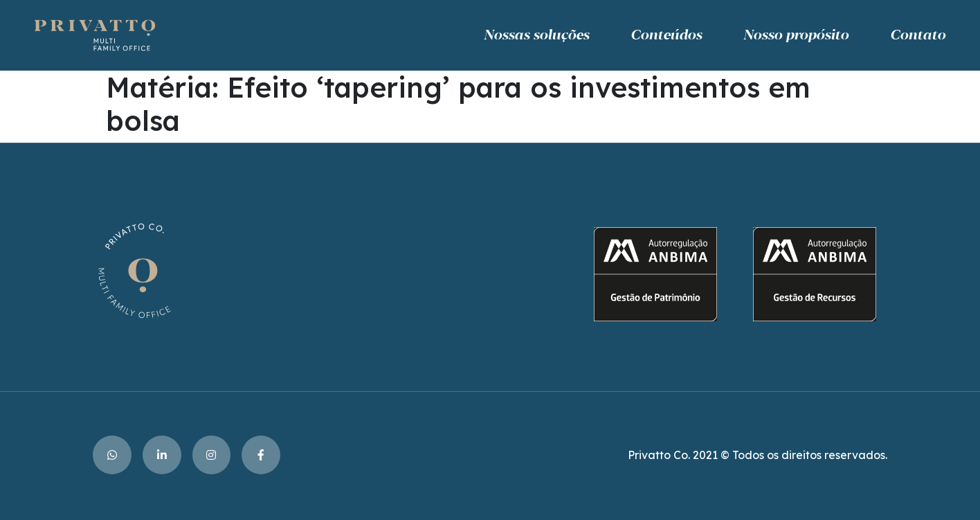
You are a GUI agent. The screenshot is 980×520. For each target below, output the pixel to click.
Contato (918, 36)
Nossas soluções (536, 36)
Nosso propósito (796, 36)
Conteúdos (666, 36)
